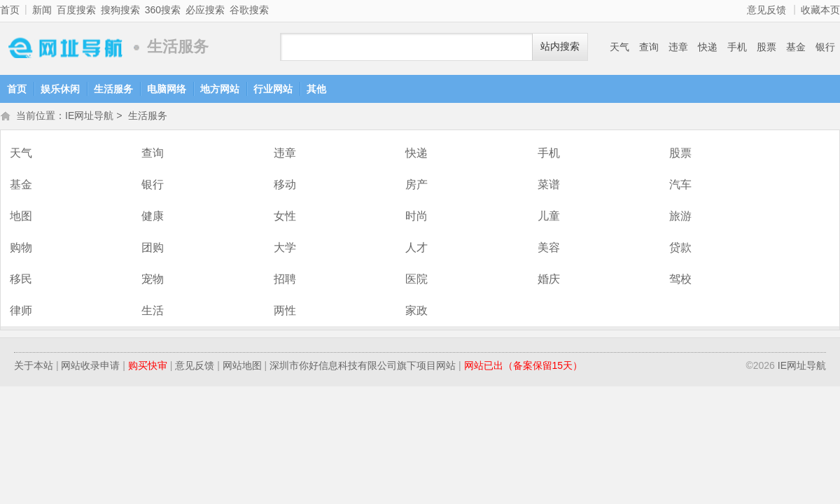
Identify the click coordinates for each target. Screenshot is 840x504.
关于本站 (34, 367)
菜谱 (549, 186)
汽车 (680, 186)
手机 (737, 47)
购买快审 (148, 367)
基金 (796, 47)
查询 (649, 47)
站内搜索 (560, 47)
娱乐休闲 (60, 89)
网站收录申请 (90, 367)
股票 (766, 47)
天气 (619, 47)
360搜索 (163, 10)
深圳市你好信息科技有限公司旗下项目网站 (363, 367)
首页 (10, 10)
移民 (21, 280)
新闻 (42, 10)
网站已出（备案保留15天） (524, 367)
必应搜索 (205, 10)
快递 (708, 47)
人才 (416, 249)
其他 (316, 89)
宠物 (153, 280)
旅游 (680, 217)
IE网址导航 (63, 47)
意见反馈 (766, 10)
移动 (285, 186)
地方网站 (220, 89)
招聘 (285, 280)
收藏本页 (820, 10)
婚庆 (549, 280)
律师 (21, 312)
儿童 (549, 217)
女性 (285, 217)
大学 (285, 249)
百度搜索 (76, 10)
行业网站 (273, 89)
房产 (416, 186)
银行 (825, 47)
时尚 (416, 217)
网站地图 (242, 367)
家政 (416, 312)
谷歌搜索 (249, 10)
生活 (153, 312)
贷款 (680, 249)
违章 (678, 47)
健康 (153, 217)
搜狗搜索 (120, 10)
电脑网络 (167, 89)
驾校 (680, 280)
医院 (416, 280)
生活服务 (113, 89)
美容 (549, 249)
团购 (153, 249)
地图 (21, 217)
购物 (21, 249)
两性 (285, 312)
